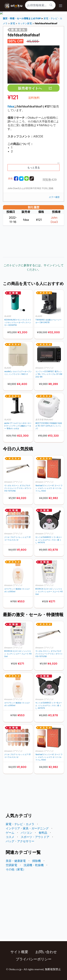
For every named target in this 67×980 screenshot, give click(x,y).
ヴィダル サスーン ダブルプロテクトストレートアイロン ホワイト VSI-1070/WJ (18, 488)
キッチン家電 (25, 23)
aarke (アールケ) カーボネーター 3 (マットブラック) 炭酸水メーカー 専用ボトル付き (18, 426)
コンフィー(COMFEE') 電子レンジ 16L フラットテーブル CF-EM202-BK (49, 374)
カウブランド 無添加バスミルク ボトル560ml (17, 590)
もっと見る (34, 167)
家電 (13, 23)
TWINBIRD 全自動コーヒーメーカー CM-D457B (48, 321)
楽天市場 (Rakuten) (44, 420)
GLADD (8, 316)
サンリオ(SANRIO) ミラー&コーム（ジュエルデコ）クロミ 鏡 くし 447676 (49, 540)
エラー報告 (54, 197)
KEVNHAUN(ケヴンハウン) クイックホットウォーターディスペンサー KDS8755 (18, 322)
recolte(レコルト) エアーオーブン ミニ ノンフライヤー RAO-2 (18, 373)
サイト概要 (19, 952)
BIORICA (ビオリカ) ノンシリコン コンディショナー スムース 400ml (49, 591)
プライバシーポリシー (34, 959)
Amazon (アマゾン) (44, 368)
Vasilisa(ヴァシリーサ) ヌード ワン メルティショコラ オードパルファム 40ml (49, 488)
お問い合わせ (46, 952)
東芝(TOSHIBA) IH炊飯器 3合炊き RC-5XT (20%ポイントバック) (49, 426)
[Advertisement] (33, 241)
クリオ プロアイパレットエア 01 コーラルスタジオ (17, 538)
